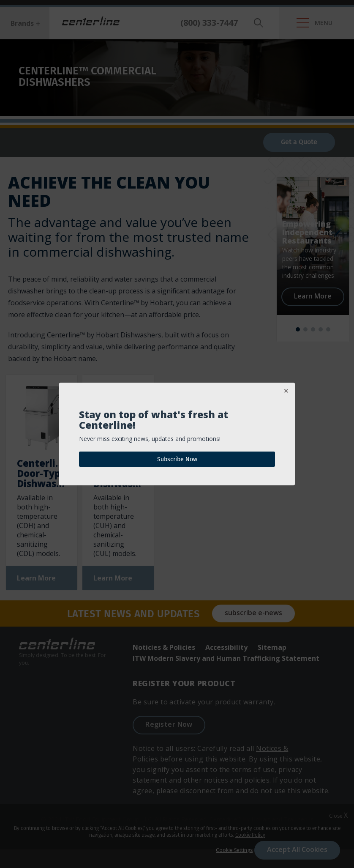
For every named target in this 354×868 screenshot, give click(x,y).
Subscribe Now (177, 459)
